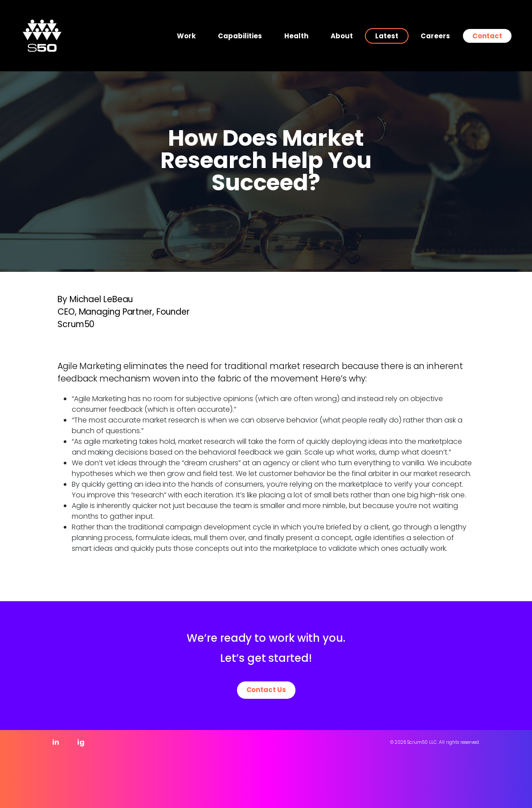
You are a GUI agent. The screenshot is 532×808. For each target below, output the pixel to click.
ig (81, 742)
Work (186, 36)
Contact (487, 36)
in (56, 742)
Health (296, 36)
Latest (387, 36)
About (342, 36)
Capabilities (240, 36)
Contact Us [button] (266, 690)
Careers (435, 36)
